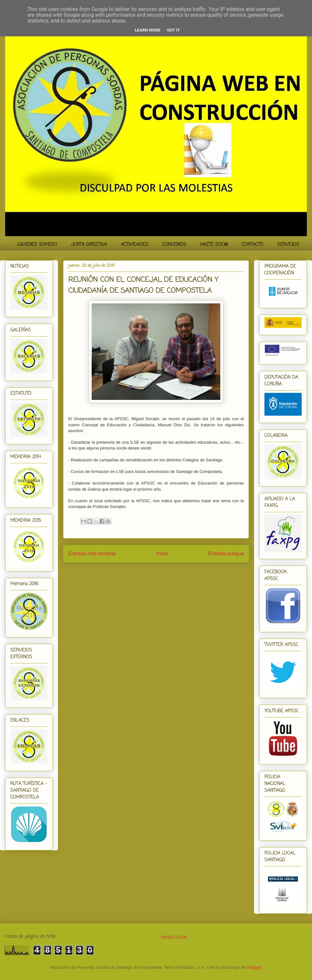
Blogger (254, 967)
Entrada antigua (226, 554)
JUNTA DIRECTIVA (89, 245)
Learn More (148, 30)
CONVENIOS (174, 245)
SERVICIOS (288, 245)
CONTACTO (252, 245)
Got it (173, 30)
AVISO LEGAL (174, 937)
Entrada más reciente (92, 554)
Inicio (162, 554)
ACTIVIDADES (135, 245)
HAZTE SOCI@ (214, 245)
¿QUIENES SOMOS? (37, 245)
